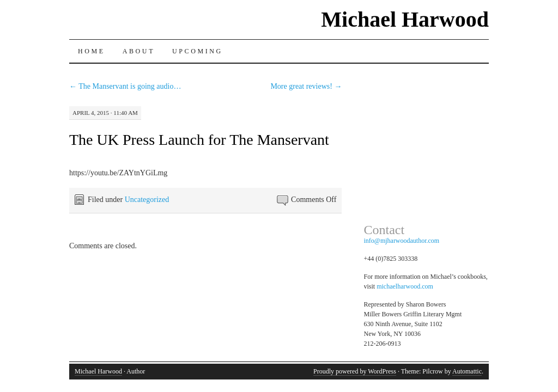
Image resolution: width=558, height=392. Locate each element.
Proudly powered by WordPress (355, 371)
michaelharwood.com (405, 286)
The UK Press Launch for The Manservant (199, 140)
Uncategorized (147, 200)
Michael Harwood (405, 19)
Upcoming (198, 51)
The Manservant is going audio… (125, 86)
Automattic (467, 371)
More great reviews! (306, 86)
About (139, 51)
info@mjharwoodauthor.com (402, 241)
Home (92, 51)
